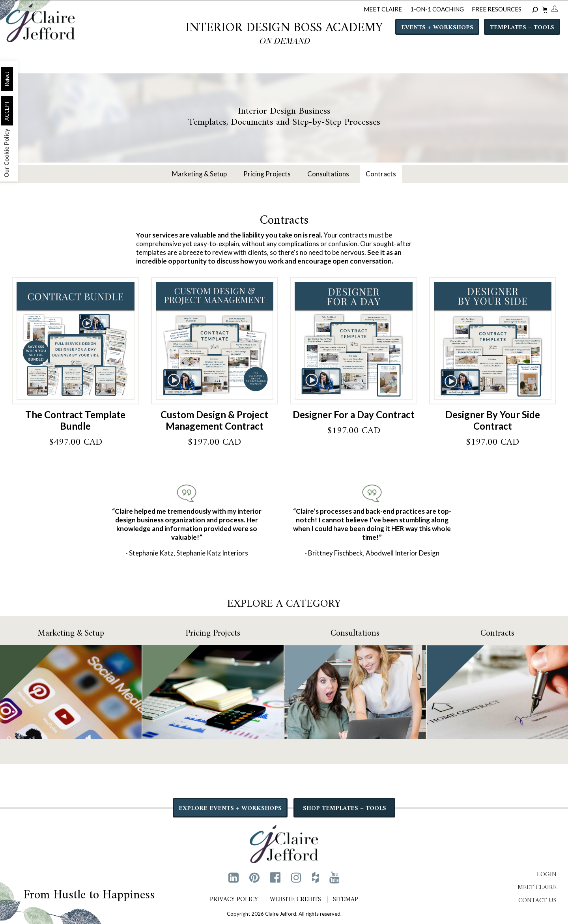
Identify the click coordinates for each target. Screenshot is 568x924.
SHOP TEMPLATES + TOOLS (345, 808)
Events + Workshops (437, 28)
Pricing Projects (267, 174)
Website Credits (295, 900)
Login (547, 875)
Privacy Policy (234, 900)
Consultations (328, 174)
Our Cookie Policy (6, 153)
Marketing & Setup (199, 174)
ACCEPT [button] (7, 111)
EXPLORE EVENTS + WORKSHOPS (231, 808)
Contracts (381, 174)
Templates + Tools (522, 28)
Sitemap (346, 900)
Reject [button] (7, 79)
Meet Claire (537, 888)
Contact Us (537, 901)
